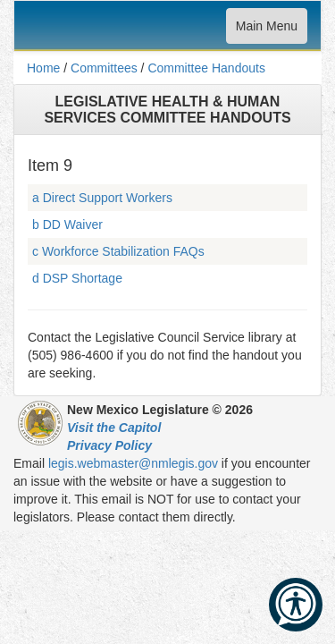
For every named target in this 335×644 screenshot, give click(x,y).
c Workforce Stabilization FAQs (118, 251)
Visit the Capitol (114, 428)
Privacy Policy (109, 445)
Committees (104, 68)
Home (43, 68)
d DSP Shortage (77, 278)
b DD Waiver (67, 225)
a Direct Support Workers (102, 198)
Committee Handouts (206, 68)
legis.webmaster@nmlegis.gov (133, 463)
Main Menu (266, 30)
